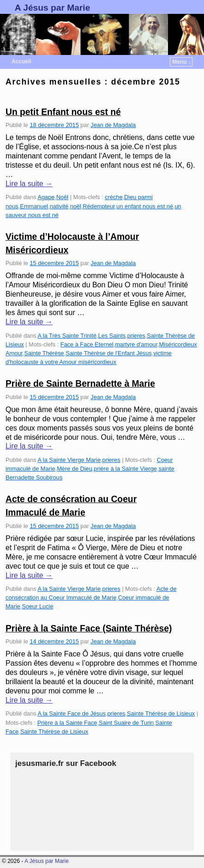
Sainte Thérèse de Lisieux (161, 713)
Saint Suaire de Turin (126, 723)
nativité (59, 206)
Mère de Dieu (75, 469)
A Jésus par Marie (53, 8)
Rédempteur (99, 206)
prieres (136, 336)
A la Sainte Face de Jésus (71, 713)
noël (76, 206)
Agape (46, 197)
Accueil (21, 61)
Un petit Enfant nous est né (63, 112)
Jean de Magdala (113, 125)
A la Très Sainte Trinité (67, 336)
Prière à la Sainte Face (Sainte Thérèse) (89, 628)
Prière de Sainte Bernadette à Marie (80, 384)
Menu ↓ (182, 62)
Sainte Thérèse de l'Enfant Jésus (108, 353)
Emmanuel (34, 206)
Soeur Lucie (37, 606)
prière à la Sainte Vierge (125, 469)
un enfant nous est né (145, 206)
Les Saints (112, 336)
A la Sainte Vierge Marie (69, 460)
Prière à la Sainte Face (67, 723)
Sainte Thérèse (44, 353)
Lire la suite (29, 184)
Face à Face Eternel (87, 344)
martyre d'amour (136, 344)
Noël (62, 197)
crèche (114, 197)
